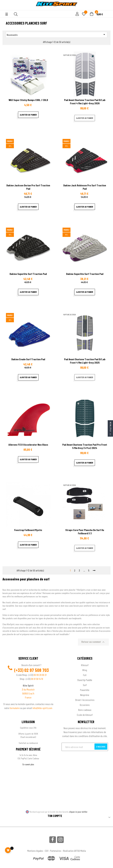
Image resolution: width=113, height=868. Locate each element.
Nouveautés (56, 34)
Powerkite (85, 690)
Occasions (85, 705)
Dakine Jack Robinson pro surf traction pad (85, 187)
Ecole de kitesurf (85, 715)
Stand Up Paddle (85, 680)
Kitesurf (85, 665)
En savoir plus (28, 764)
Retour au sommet (93, 642)
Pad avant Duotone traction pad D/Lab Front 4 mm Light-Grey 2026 (85, 102)
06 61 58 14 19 (37, 679)
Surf (85, 685)
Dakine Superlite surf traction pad (28, 274)
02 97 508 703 (37, 670)
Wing (85, 670)
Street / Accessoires (85, 700)
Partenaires (56, 851)
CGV (47, 851)
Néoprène (85, 695)
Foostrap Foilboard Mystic (28, 530)
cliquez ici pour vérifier (78, 812)
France (28, 697)
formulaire (15, 708)
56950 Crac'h (28, 693)
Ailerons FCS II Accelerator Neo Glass (28, 445)
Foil (85, 675)
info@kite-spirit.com (42, 708)
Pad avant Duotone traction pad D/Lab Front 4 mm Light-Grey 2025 (85, 361)
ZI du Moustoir (28, 689)
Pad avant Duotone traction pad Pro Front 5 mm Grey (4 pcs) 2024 (85, 446)
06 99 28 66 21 (40, 675)
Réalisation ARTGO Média (74, 851)
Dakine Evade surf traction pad (28, 359)
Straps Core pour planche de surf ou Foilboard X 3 (85, 532)
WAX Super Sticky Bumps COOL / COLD (28, 100)
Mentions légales (35, 851)
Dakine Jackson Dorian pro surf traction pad (28, 187)
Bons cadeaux (85, 710)
